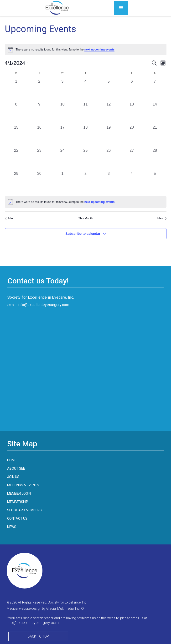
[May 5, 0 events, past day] (155, 182)
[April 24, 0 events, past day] (62, 159)
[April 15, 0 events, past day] (16, 136)
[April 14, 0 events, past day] (155, 113)
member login (19, 493)
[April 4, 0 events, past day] (85, 90)
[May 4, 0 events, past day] (132, 182)
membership (18, 502)
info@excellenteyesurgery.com (43, 305)
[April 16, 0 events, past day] (39, 136)
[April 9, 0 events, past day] (39, 113)
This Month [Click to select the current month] (85, 218)
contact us (17, 518)
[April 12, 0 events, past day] (109, 113)
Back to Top (38, 636)
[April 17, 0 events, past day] (62, 136)
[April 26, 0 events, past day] (109, 159)
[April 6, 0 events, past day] (132, 90)
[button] (121, 8)
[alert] (86, 202)
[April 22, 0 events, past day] (16, 159)
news (12, 527)
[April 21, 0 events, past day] (155, 136)
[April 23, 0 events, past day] (39, 159)
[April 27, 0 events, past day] (132, 159)
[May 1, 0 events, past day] (62, 182)
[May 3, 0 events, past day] (109, 182)
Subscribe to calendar (83, 234)
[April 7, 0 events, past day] (155, 90)
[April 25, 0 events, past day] (85, 159)
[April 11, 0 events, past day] (85, 113)
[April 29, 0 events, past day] (16, 182)
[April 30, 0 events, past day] (39, 182)
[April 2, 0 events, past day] (39, 90)
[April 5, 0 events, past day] (109, 90)
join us (13, 477)
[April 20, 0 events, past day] (132, 136)
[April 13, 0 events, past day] (132, 113)
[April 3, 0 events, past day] (62, 90)
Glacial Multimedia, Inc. (63, 609)
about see (16, 468)
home (12, 460)
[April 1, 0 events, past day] (16, 90)
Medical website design (24, 609)
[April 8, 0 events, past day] (16, 113)
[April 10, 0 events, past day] (62, 113)
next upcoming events (100, 50)
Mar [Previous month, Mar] (9, 218)
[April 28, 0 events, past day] (155, 159)
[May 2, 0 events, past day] (85, 182)
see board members (24, 510)
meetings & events (23, 485)
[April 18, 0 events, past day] (85, 136)
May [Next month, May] (162, 218)
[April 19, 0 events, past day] (109, 136)
